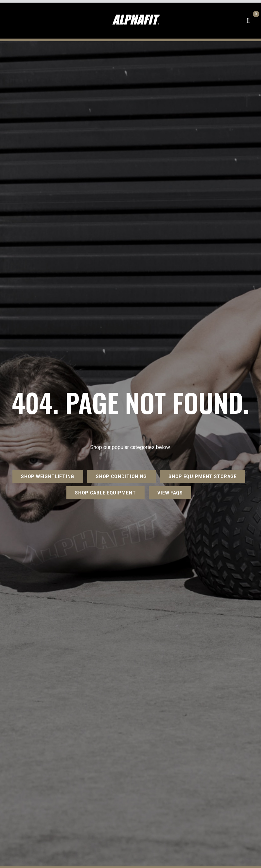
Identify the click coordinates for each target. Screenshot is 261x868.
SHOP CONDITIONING (121, 476)
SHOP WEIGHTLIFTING (48, 476)
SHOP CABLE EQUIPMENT (105, 493)
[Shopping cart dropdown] (255, 21)
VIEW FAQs (170, 493)
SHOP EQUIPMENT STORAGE (202, 476)
